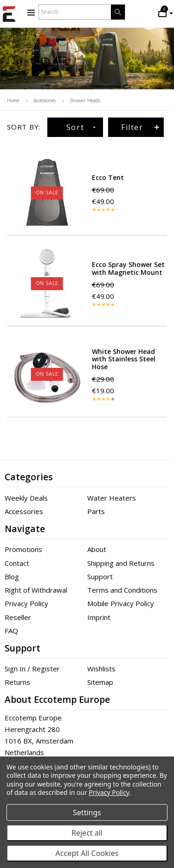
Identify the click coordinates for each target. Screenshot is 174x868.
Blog (12, 577)
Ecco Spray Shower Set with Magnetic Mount (128, 268)
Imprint (99, 617)
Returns (17, 682)
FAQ (11, 631)
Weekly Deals (26, 498)
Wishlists (101, 669)
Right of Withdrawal (36, 590)
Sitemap (100, 682)
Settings (87, 812)
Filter (141, 127)
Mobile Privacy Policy (121, 603)
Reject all (87, 833)
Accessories (24, 511)
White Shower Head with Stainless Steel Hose (124, 359)
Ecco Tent (108, 177)
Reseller (18, 617)
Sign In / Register (32, 669)
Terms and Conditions (122, 590)
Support (100, 577)
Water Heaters (112, 498)
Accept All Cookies (87, 853)
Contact (17, 563)
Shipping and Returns (121, 563)
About (97, 549)
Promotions (23, 549)
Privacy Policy (26, 603)
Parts (96, 511)
